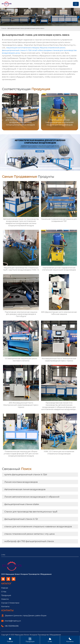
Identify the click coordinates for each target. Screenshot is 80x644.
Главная (4, 28)
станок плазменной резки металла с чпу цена (29, 534)
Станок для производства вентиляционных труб (31, 512)
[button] (74, 112)
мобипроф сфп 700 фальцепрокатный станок (29, 541)
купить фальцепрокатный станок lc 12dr (26, 475)
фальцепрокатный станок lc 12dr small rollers (22, 50)
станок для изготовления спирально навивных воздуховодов (38, 527)
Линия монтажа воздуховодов (21, 482)
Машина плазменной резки (52, 48)
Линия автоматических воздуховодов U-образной (32, 497)
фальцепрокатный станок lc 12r (21, 519)
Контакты (5, 607)
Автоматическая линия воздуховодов (25, 489)
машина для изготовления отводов (22, 48)
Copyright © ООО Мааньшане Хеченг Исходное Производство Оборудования (31, 635)
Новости (5, 599)
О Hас (4, 592)
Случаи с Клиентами (10, 603)
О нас (50, 640)
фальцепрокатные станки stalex (22, 504)
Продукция (6, 595)
